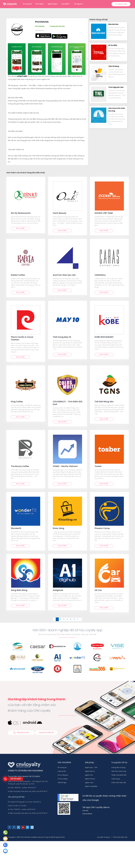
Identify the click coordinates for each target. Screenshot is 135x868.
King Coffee (17, 402)
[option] (17, 59)
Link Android (87, 814)
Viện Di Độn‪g (114, 66)
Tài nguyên (78, 4)
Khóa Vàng (58, 528)
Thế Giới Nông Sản (104, 402)
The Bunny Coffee (20, 466)
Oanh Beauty (60, 213)
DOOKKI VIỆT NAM (104, 213)
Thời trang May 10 (62, 337)
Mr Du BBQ (113, 45)
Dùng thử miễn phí (46, 733)
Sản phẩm (65, 4)
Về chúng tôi (27, 4)
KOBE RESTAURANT (104, 337)
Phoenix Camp (102, 528)
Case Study (62, 771)
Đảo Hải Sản (113, 24)
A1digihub (58, 590)
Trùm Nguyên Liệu (116, 87)
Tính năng (39, 4)
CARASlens (100, 275)
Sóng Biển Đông (19, 590)
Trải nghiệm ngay (121, 4)
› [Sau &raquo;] (81, 619)
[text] (26, 196)
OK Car (98, 590)
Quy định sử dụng (103, 837)
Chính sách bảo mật (119, 783)
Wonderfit (16, 528)
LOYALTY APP (22, 76)
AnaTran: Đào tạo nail (64, 275)
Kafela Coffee (18, 275)
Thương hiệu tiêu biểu (57, 26)
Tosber (98, 466)
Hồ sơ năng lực (63, 775)
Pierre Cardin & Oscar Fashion (22, 338)
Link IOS (85, 811)
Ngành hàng (52, 4)
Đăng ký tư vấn (21, 733)
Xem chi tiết (20, 228)
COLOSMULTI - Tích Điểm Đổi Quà (68, 403)
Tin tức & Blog (62, 779)
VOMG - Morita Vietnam (65, 466)
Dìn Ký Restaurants (21, 213)
